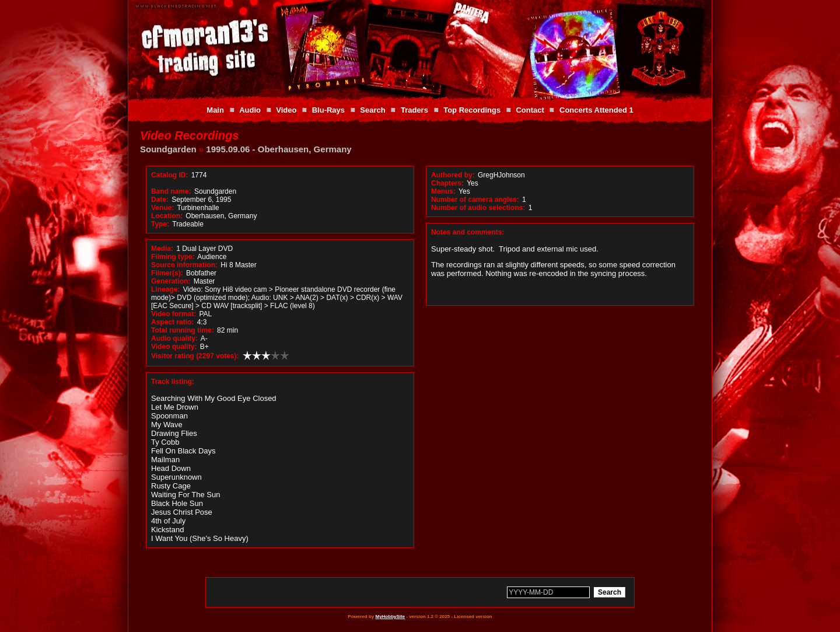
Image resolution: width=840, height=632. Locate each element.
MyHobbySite (390, 617)
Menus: (443, 191)
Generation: (171, 281)
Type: (160, 224)
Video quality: (174, 347)
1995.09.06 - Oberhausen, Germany (279, 149)
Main (215, 110)
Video (286, 110)
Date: (160, 200)
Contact (530, 110)
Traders (414, 110)
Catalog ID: (169, 175)
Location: (167, 216)
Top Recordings (472, 110)
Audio (250, 110)
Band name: (171, 191)
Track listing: (173, 382)
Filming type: (173, 257)
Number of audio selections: (478, 208)
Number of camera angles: (475, 200)
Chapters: (447, 183)
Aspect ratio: (172, 322)
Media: (162, 249)
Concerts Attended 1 (596, 110)
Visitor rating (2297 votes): (195, 356)
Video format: (174, 314)
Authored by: (453, 175)
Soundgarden (168, 149)
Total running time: (183, 330)
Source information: (184, 265)
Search (372, 110)
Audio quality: (174, 338)
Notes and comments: (468, 232)
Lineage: (165, 289)
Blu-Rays (328, 110)
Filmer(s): (167, 273)
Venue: (162, 208)
